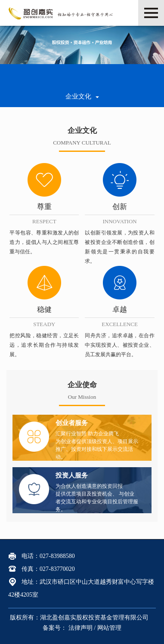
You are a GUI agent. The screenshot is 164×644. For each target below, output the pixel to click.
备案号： (56, 628)
